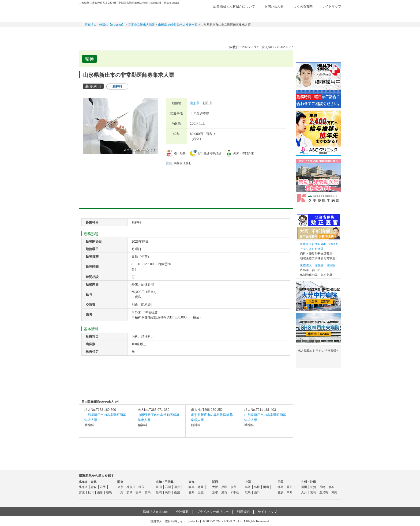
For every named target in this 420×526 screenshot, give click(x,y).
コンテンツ (285, 33)
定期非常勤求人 (135, 33)
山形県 (195, 103)
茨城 (129, 492)
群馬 (148, 492)
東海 (192, 482)
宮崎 (313, 492)
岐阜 (192, 487)
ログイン (331, 15)
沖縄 (334, 492)
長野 (168, 492)
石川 (168, 487)
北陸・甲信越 (165, 482)
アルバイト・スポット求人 (172, 33)
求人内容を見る (106, 432)
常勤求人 (97, 33)
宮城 (82, 492)
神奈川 (131, 487)
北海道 (83, 487)
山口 (257, 492)
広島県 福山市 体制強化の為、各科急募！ (318, 270)
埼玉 (141, 487)
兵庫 (224, 487)
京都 (215, 492)
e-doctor (109, 13)
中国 (248, 482)
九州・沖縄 (308, 482)
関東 (120, 482)
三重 (201, 492)
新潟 (159, 492)
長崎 (322, 487)
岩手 (103, 487)
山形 (100, 492)
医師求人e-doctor (155, 512)
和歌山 (235, 492)
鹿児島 (324, 492)
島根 (257, 487)
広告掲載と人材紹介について (234, 6)
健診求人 (210, 33)
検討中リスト (300, 15)
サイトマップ (332, 6)
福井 (177, 487)
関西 (215, 482)
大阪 (215, 487)
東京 (120, 487)
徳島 (280, 487)
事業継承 (247, 33)
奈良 (233, 487)
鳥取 (248, 487)
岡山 (266, 487)
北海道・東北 (88, 482)
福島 (109, 492)
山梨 (177, 492)
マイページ (322, 33)
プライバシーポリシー (213, 512)
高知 (290, 492)
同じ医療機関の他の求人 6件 (100, 402)
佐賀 (313, 487)
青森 (94, 487)
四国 (280, 482)
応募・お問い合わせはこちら (186, 181)
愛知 (192, 492)
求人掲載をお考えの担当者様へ (318, 358)
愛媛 (280, 492)
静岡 (201, 487)
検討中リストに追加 (270, 57)
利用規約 (243, 512)
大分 (304, 492)
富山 (159, 487)
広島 (248, 492)
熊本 (331, 487)
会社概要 (182, 512)
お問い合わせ (274, 6)
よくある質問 (303, 6)
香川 (290, 487)
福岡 (304, 487)
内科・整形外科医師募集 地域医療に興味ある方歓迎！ (320, 251)
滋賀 (224, 492)
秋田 (91, 492)
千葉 (120, 492)
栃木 (138, 492)
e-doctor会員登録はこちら (318, 52)
